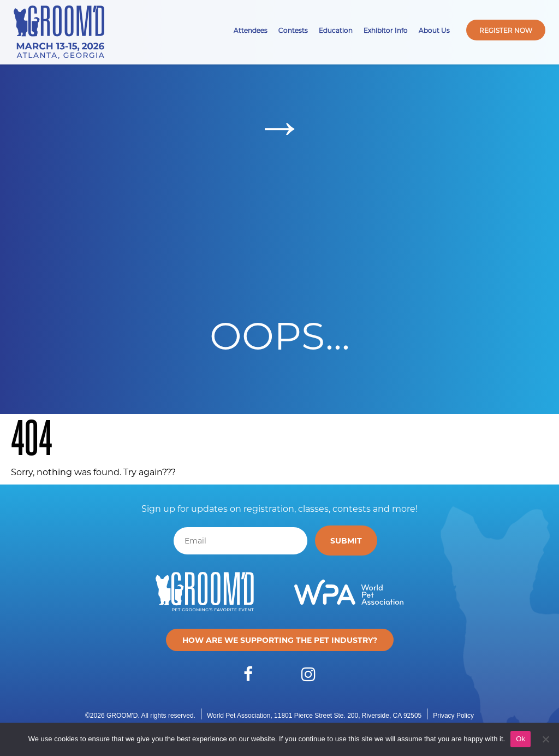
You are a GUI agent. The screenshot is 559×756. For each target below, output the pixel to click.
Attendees (251, 30)
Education (336, 30)
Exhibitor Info (386, 30)
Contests (293, 30)
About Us (434, 30)
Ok (521, 739)
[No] (545, 739)
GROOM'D (122, 716)
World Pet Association (239, 716)
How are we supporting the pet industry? (280, 640)
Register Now (506, 30)
